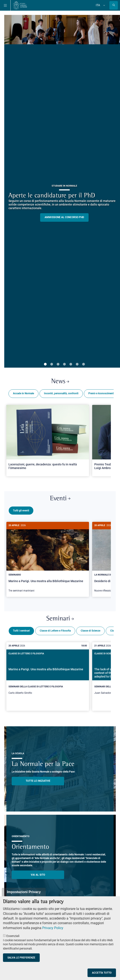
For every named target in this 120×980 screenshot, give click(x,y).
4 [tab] (64, 364)
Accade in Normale (23, 393)
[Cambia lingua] (104, 5)
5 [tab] (71, 364)
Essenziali (13, 936)
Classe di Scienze (90, 629)
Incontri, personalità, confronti (61, 393)
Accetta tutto (102, 973)
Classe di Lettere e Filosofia (55, 629)
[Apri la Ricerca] (114, 5)
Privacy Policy (53, 928)
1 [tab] (45, 364)
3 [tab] (58, 364)
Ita (98, 5)
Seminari (60, 617)
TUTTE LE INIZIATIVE (38, 779)
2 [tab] (52, 364)
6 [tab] (77, 364)
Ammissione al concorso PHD (64, 217)
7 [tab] (83, 364)
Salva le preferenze (21, 958)
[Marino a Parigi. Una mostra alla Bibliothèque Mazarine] (48, 559)
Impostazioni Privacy (24, 892)
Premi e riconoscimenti (101, 393)
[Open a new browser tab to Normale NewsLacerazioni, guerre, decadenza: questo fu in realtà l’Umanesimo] (48, 441)
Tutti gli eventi (21, 511)
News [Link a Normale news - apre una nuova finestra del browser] (60, 382)
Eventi (60, 499)
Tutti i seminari (21, 629)
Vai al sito (38, 873)
